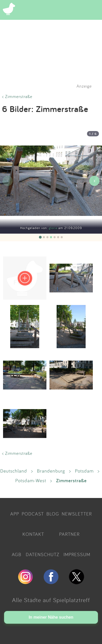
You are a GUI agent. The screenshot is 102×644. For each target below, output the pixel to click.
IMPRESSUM (77, 554)
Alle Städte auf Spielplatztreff (51, 600)
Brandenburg (51, 471)
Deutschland (14, 471)
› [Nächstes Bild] (94, 181)
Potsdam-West (31, 480)
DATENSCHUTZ (43, 554)
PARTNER (69, 534)
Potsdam (84, 471)
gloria (54, 228)
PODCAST (33, 514)
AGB (17, 554)
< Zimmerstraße (17, 96)
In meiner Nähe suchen (51, 617)
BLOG (53, 514)
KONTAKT (33, 534)
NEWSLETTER (77, 514)
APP (15, 514)
